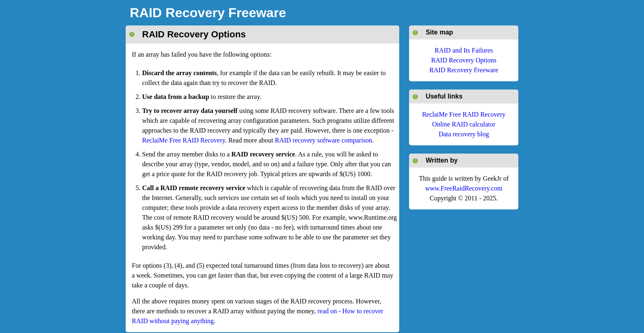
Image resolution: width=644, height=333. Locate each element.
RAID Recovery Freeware (208, 13)
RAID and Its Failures (464, 50)
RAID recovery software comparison (323, 140)
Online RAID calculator (464, 124)
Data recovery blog (464, 134)
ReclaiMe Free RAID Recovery (184, 140)
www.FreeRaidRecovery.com (464, 188)
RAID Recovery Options (464, 60)
